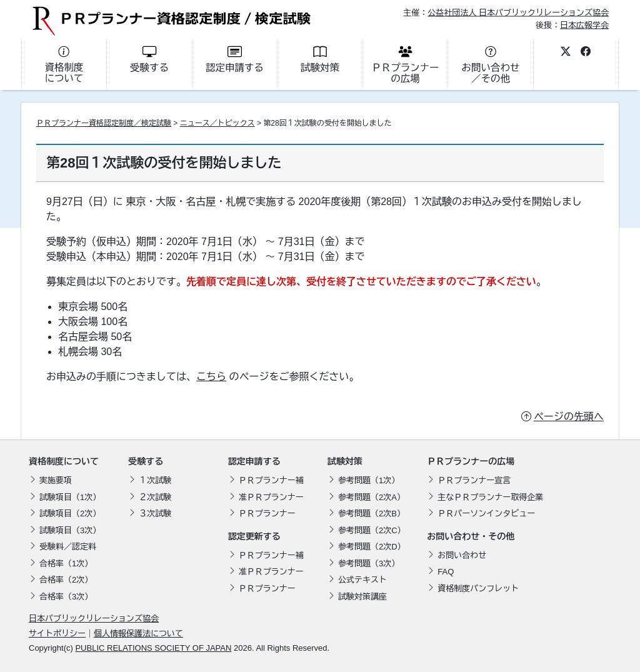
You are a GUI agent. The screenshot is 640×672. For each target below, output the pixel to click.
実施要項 (56, 480)
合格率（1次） (66, 564)
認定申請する (254, 461)
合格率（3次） (66, 597)
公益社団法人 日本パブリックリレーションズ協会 (518, 13)
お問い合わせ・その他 (471, 536)
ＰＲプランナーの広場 (471, 461)
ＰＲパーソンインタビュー (486, 514)
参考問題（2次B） (372, 514)
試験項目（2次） (70, 514)
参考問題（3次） (369, 564)
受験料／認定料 (68, 547)
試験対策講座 (362, 597)
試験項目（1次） (70, 497)
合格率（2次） (66, 580)
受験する (146, 461)
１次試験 (155, 480)
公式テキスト (362, 580)
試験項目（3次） (70, 530)
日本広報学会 (584, 25)
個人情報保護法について (138, 634)
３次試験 (155, 514)
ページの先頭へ (569, 417)
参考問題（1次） (369, 480)
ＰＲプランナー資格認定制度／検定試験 (104, 123)
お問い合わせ (462, 555)
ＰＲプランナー (267, 514)
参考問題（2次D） (372, 547)
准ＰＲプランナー (271, 497)
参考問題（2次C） (372, 530)
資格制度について (64, 461)
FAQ (446, 572)
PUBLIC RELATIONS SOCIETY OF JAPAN (153, 648)
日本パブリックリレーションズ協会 (94, 619)
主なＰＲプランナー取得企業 (490, 497)
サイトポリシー (57, 634)
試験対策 (345, 461)
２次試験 (155, 497)
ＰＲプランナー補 (271, 480)
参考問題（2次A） (372, 497)
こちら (211, 377)
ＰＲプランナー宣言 (474, 480)
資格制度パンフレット (478, 589)
